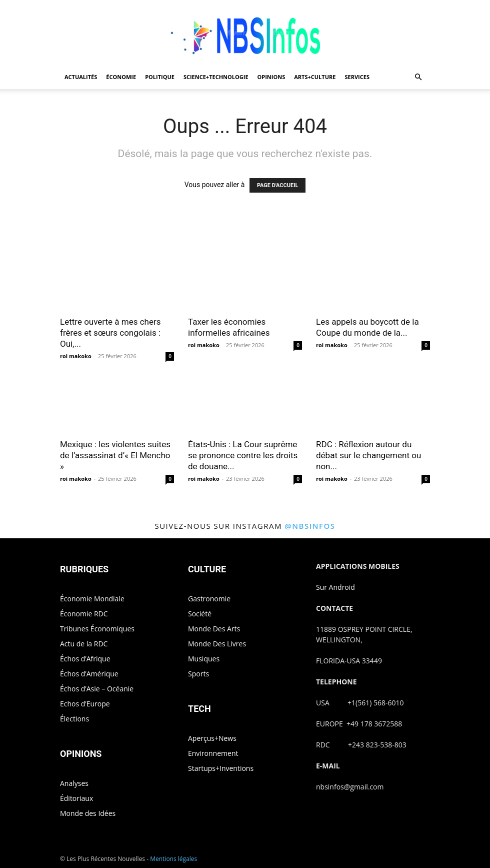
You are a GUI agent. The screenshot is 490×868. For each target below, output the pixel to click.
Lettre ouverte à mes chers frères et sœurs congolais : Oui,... (110, 333)
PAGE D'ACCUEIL (278, 185)
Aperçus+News (212, 738)
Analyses (74, 783)
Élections (74, 719)
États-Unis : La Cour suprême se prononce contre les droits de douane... (243, 455)
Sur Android (335, 587)
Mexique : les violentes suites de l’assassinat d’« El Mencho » (115, 455)
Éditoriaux (76, 798)
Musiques (204, 659)
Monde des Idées (88, 813)
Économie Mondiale (92, 599)
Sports (198, 674)
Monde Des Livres (217, 644)
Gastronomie (209, 599)
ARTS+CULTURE (315, 77)
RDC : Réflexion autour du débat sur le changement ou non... (368, 455)
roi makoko (76, 356)
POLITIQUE (160, 77)
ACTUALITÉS (81, 77)
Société (200, 614)
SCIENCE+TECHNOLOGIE (216, 77)
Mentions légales (173, 859)
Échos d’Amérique (89, 674)
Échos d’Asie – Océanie (97, 689)
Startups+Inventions (221, 768)
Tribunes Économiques (97, 629)
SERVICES (357, 77)
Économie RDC (84, 614)
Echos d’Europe (85, 704)
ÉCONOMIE (121, 77)
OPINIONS (271, 77)
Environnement (213, 753)
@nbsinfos (310, 526)
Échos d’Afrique (85, 659)
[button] (418, 77)
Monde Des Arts (214, 629)
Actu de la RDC (84, 644)
